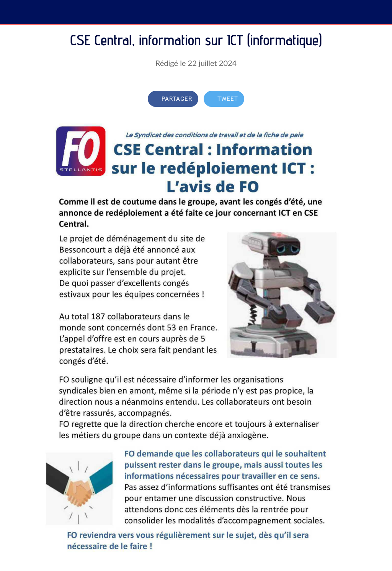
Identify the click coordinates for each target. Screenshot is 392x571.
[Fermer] (12, 12)
